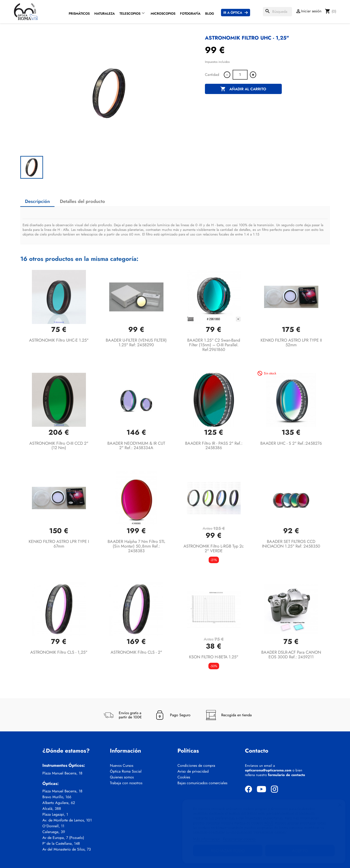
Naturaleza (105, 13)
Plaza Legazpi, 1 (55, 814)
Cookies (184, 777)
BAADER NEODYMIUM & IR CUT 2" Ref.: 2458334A (136, 446)
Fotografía (190, 13)
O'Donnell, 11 (53, 826)
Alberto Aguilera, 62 (59, 803)
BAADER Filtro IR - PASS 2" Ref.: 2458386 (214, 446)
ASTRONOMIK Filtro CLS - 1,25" (59, 652)
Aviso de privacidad (193, 771)
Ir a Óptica (233, 13)
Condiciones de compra (196, 766)
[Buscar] (277, 12)
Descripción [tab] (37, 201)
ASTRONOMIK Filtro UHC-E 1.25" (59, 340)
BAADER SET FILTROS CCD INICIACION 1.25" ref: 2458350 (291, 544)
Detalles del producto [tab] (82, 201)
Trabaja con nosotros (126, 783)
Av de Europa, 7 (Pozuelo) (63, 838)
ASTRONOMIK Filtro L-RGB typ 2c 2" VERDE (214, 548)
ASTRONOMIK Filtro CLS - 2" (136, 652)
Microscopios (163, 13)
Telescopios (130, 13)
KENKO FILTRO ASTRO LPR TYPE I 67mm (59, 544)
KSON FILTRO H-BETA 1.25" (214, 657)
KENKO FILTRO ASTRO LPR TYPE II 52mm (291, 343)
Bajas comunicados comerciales (202, 783)
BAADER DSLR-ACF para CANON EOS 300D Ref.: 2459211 (291, 655)
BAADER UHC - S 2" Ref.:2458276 (291, 443)
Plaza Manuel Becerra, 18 (62, 773)
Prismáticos (79, 13)
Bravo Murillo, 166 (57, 797)
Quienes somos (122, 777)
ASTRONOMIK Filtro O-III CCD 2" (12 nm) (59, 446)
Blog (210, 13)
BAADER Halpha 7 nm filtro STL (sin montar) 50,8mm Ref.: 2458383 (136, 546)
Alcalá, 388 (52, 809)
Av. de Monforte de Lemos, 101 (67, 820)
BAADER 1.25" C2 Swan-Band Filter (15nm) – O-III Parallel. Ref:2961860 (214, 345)
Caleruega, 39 (54, 832)
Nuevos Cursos (122, 766)
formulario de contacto (287, 775)
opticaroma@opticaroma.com (268, 770)
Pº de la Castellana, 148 (61, 844)
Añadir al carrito (243, 89)
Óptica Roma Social (126, 771)
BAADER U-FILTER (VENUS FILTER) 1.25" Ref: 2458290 (136, 343)
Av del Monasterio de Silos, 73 (67, 849)
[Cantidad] (240, 75)
